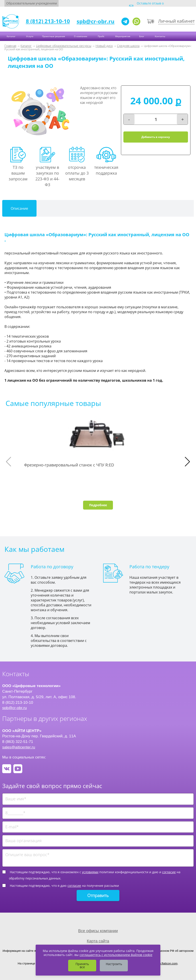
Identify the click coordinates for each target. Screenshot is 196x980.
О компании (81, 36)
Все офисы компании (98, 931)
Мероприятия (123, 36)
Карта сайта (98, 941)
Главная (10, 46)
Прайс (101, 36)
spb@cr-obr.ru (96, 21)
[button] (187, 462)
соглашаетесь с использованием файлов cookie (116, 955)
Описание (19, 208)
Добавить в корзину (156, 137)
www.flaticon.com (166, 963)
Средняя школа (128, 46)
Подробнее (98, 505)
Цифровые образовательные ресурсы (64, 46)
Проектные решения (54, 36)
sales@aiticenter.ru (19, 747)
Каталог (11, 36)
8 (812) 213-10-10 (48, 21)
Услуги (30, 36)
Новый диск (104, 46)
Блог (142, 36)
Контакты (160, 36)
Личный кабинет (176, 21)
